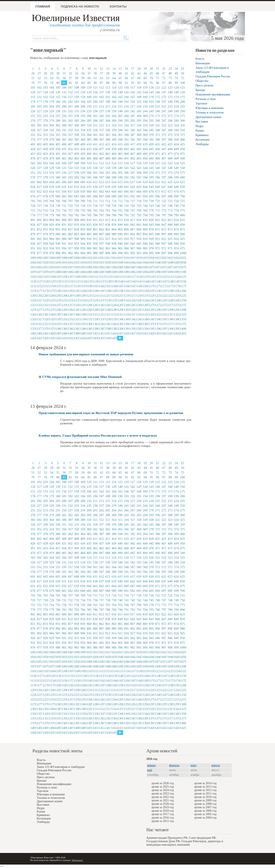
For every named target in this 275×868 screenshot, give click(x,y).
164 (114, 97)
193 (139, 102)
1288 (108, 310)
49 (176, 73)
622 (164, 182)
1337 (102, 319)
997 (164, 253)
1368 (139, 324)
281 (64, 121)
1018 (139, 258)
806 (64, 220)
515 (120, 163)
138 (108, 92)
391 (126, 140)
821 (158, 220)
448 (170, 149)
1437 (102, 338)
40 (120, 73)
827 (39, 225)
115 (120, 87)
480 (58, 158)
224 (176, 106)
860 (89, 229)
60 (89, 78)
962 (102, 248)
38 (108, 73)
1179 (52, 291)
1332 (70, 319)
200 (183, 102)
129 (52, 92)
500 (183, 158)
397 (164, 140)
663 (108, 192)
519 (145, 163)
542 (133, 168)
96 (158, 83)
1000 (183, 253)
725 (183, 201)
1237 (102, 300)
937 (102, 244)
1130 (58, 281)
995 (151, 253)
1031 (64, 262)
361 (95, 135)
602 (39, 182)
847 (164, 225)
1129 (52, 281)
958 (77, 248)
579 (52, 177)
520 (151, 163)
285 (89, 121)
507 (70, 163)
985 (89, 253)
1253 (46, 305)
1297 (164, 310)
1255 (58, 305)
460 (89, 154)
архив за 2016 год (163, 818)
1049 (176, 262)
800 (183, 215)
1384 (83, 329)
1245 (151, 300)
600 (183, 177)
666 (126, 192)
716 (126, 201)
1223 (170, 296)
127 (39, 92)
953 (45, 248)
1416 (127, 333)
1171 (158, 286)
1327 (39, 319)
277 (39, 121)
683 (77, 196)
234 (83, 111)
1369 (145, 324)
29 (52, 73)
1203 (46, 296)
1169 (145, 286)
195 (151, 102)
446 (158, 149)
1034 (83, 262)
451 (33, 154)
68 (139, 78)
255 (58, 116)
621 (158, 182)
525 (183, 163)
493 (139, 158)
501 (33, 163)
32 (70, 73)
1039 (114, 262)
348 (170, 130)
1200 (183, 291)
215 (120, 106)
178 (45, 102)
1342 (133, 319)
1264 (114, 305)
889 (114, 234)
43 (139, 73)
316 (126, 125)
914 (114, 239)
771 (158, 210)
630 (58, 187)
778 (45, 215)
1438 (108, 338)
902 (39, 239)
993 (139, 253)
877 (39, 234)
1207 (70, 296)
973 (170, 248)
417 (133, 144)
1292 (133, 310)
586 (95, 177)
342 (133, 130)
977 (39, 253)
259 (83, 116)
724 (176, 201)
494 (145, 158)
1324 (176, 314)
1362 (102, 324)
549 (176, 168)
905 (58, 239)
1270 (151, 305)
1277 (39, 310)
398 (170, 140)
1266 (127, 305)
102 (39, 87)
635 (89, 187)
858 (77, 229)
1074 (176, 267)
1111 (95, 277)
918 (139, 239)
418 (139, 144)
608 (77, 182)
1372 (164, 324)
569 (145, 173)
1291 (127, 310)
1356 (64, 324)
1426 (33, 338)
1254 (52, 305)
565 (120, 173)
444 (145, 149)
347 (164, 130)
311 (95, 125)
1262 (102, 305)
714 (114, 201)
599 (176, 177)
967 (133, 248)
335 (89, 130)
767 (133, 210)
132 (70, 92)
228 (45, 111)
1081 (64, 272)
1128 (46, 281)
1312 (102, 314)
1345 (151, 319)
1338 (108, 319)
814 (114, 220)
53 (45, 78)
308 (77, 125)
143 (139, 92)
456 (64, 154)
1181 (64, 291)
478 (45, 158)
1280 (58, 310)
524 (176, 163)
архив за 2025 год (163, 787)
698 (170, 196)
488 (108, 158)
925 (183, 239)
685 (89, 196)
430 (58, 149)
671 (158, 192)
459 (83, 154)
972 (164, 248)
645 (151, 187)
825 (183, 220)
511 (95, 163)
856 (64, 229)
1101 (33, 277)
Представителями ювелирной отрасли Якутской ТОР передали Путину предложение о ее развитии (111, 413)
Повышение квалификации (213, 94)
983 (77, 253)
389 (114, 140)
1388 (108, 329)
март (194, 765)
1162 (102, 286)
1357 (70, 324)
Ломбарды (202, 144)
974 (176, 248)
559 (83, 173)
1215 (120, 296)
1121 (158, 277)
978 (45, 253)
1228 (46, 300)
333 (77, 130)
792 (133, 215)
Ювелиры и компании (209, 108)
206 (64, 106)
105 (58, 87)
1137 (102, 281)
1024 (176, 258)
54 (52, 78)
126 (33, 92)
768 (139, 210)
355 (58, 135)
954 (52, 248)
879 (52, 234)
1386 (95, 329)
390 (120, 140)
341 (126, 130)
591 (126, 177)
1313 (108, 314)
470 (151, 154)
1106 (64, 277)
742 (133, 206)
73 (170, 78)
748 (170, 206)
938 (108, 244)
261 (95, 116)
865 (120, 229)
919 (145, 239)
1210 (89, 296)
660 (89, 192)
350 (183, 130)
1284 (83, 310)
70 (151, 78)
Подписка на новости (80, 6)
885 (89, 234)
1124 (176, 277)
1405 (58, 333)
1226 (33, 300)
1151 (33, 286)
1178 (46, 291)
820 (151, 220)
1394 (145, 329)
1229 (52, 300)
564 (114, 173)
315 (120, 125)
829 (52, 225)
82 (70, 83)
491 (126, 158)
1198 (170, 291)
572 (164, 173)
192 (133, 102)
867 (133, 229)
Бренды (200, 90)
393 (139, 140)
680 (58, 196)
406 (64, 144)
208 (77, 106)
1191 (127, 291)
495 (151, 158)
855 (58, 229)
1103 (46, 277)
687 (102, 196)
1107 (70, 277)
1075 (183, 267)
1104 (52, 277)
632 (70, 187)
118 (139, 87)
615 (120, 182)
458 (77, 154)
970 (151, 248)
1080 (58, 272)
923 (170, 239)
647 (164, 187)
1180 (58, 291)
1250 (183, 300)
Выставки (202, 122)
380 (58, 140)
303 (45, 125)
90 (120, 83)
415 (120, 144)
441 (126, 149)
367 (133, 135)
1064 (114, 267)
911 (95, 239)
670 (151, 192)
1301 (33, 314)
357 (70, 135)
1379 (52, 329)
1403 (46, 333)
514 (114, 163)
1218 (139, 296)
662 (102, 192)
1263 (108, 305)
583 (77, 177)
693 (139, 196)
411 (95, 144)
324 (176, 125)
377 (39, 140)
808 (77, 220)
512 (102, 163)
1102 (39, 277)
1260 (89, 305)
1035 (89, 262)
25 (183, 69)
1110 (89, 277)
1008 (77, 258)
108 (77, 87)
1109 (83, 277)
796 (158, 215)
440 (120, 149)
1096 (158, 272)
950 (183, 244)
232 (70, 111)
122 (164, 87)
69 (145, 78)
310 (89, 125)
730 (58, 206)
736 (95, 206)
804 (52, 220)
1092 (133, 272)
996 (158, 253)
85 (89, 83)
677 (39, 196)
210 (89, 106)
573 (170, 173)
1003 (46, 258)
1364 (114, 324)
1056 (64, 267)
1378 (46, 329)
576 (33, 177)
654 (52, 192)
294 (145, 121)
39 (114, 73)
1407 (70, 333)
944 (145, 244)
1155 (58, 286)
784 (83, 215)
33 (77, 73)
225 (183, 106)
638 (108, 187)
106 (64, 87)
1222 (164, 296)
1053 (46, 267)
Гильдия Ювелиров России (213, 76)
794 (145, 215)
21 (158, 69)
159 (83, 97)
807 (70, 220)
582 (70, 177)
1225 (183, 296)
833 (77, 225)
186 (95, 102)
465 (120, 154)
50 (183, 73)
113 (108, 87)
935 (89, 244)
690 (120, 196)
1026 (33, 262)
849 (176, 225)
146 (158, 92)
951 (33, 248)
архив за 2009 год (205, 800)
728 (45, 206)
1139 (114, 281)
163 (108, 97)
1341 (127, 319)
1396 (158, 329)
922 (164, 239)
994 (145, 253)
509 (83, 163)
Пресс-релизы (204, 85)
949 (176, 244)
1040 (120, 262)
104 (52, 87)
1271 (158, 305)
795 (151, 215)
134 (83, 92)
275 (183, 116)
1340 (120, 319)
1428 (46, 338)
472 (164, 154)
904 (52, 239)
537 (102, 168)
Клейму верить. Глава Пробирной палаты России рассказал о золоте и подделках (98, 436)
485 (89, 158)
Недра (199, 126)
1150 (183, 281)
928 (45, 244)
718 (139, 201)
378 (45, 140)
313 (108, 125)
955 (58, 248)
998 (170, 253)
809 (83, 220)
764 (114, 210)
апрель (216, 765)
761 (95, 210)
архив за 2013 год (205, 787)
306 (64, 125)
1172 (164, 286)
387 (102, 140)
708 (77, 201)
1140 (120, 281)
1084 (83, 272)
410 (89, 144)
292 (133, 121)
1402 (39, 333)
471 (158, 154)
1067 (133, 267)
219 (145, 106)
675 (183, 192)
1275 (183, 305)
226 (33, 111)
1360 (89, 324)
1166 (127, 286)
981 (64, 253)
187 (102, 102)
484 (83, 158)
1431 (64, 338)
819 (145, 220)
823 (170, 220)
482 (70, 158)
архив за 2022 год (163, 797)
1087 (102, 272)
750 (183, 206)
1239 (114, 300)
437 (102, 149)
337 (102, 130)
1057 (70, 267)
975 (183, 248)
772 (164, 210)
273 (170, 116)
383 (77, 140)
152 (39, 97)
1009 (83, 258)
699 (176, 196)
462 (102, 154)
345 (151, 130)
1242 (133, 300)
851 (33, 229)
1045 (151, 262)
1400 (183, 329)
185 (89, 102)
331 (64, 130)
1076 (33, 272)
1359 (83, 324)
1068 (139, 267)
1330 (58, 319)
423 (170, 144)
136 (95, 92)
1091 (127, 272)
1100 (183, 272)
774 (176, 210)
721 (158, 201)
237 (102, 111)
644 (145, 187)
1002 (39, 258)
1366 (127, 324)
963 (108, 248)
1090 (120, 272)
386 (95, 140)
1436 (95, 338)
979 (52, 253)
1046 (158, 262)
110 (89, 87)
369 (145, 135)
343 (139, 130)
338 (108, 130)
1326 (33, 319)
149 (176, 92)
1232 (70, 300)
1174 (176, 286)
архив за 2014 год (205, 783)
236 (95, 111)
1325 (183, 314)
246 (158, 111)
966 (126, 248)
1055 (58, 267)
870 (151, 229)
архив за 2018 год (163, 811)
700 (183, 196)
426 (33, 149)
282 (70, 121)
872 (164, 229)
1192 (133, 291)
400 (183, 140)
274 (176, 116)
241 (126, 111)
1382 (70, 329)
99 (176, 83)
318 (139, 125)
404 (52, 144)
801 (33, 220)
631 (64, 187)
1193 (139, 291)
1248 (170, 300)
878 (45, 234)
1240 (120, 300)
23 (170, 69)
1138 (108, 281)
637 (102, 187)
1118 (139, 277)
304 (52, 125)
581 (64, 177)
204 (52, 106)
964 (114, 248)
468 (139, 154)
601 (33, 182)
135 (89, 92)
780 (58, 215)
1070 (151, 267)
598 (170, 177)
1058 (77, 267)
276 (33, 121)
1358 (77, 324)
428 (45, 149)
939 (114, 244)
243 (139, 111)
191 (126, 102)
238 (108, 111)
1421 (158, 333)
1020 (151, 258)
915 (120, 239)
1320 (151, 314)
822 (164, 220)
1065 (120, 267)
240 (120, 111)
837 (102, 225)
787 (102, 215)
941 (126, 244)
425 (183, 144)
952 (39, 248)
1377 (39, 329)
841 (126, 225)
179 (52, 102)
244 (145, 111)
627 (39, 187)
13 (108, 69)
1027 (39, 262)
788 (108, 215)
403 (45, 144)
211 (95, 106)
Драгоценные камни (208, 117)
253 (45, 116)
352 (39, 135)
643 (139, 187)
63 (108, 78)
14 (114, 69)
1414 (114, 333)
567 (133, 173)
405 (58, 144)
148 (170, 92)
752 (39, 210)
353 (45, 135)
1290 (120, 310)
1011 (95, 258)
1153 (46, 286)
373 (170, 135)
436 (95, 149)
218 (139, 106)
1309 (83, 314)
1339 (114, 319)
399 (176, 140)
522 (164, 163)
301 (33, 125)
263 (108, 116)
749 (176, 206)
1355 (58, 324)
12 (102, 69)
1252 (39, 305)
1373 (170, 324)
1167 (133, 286)
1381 (64, 329)
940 (120, 244)
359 (83, 135)
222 (164, 106)
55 (58, 78)
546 (158, 168)
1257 (70, 305)
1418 (139, 333)
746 (158, 206)
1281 (64, 310)
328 (45, 130)
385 (89, 140)
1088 (108, 272)
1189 (114, 291)
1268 (139, 305)
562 (102, 173)
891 (126, 234)
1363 (108, 324)
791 (126, 215)
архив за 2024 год (163, 790)
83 (77, 83)
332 (70, 130)
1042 (133, 262)
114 (114, 87)
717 (133, 201)
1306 (64, 314)
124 (176, 87)
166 (126, 97)
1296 (158, 310)
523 (170, 163)
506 (64, 163)
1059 (83, 267)
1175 (183, 286)
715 (120, 201)
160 (89, 97)
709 (83, 201)
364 (114, 135)
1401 (33, 333)
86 (95, 83)
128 (45, 92)
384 (83, 140)
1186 (95, 291)
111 (95, 87)
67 (133, 78)
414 (114, 144)
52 (39, 78)
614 (114, 182)
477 (39, 158)
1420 (151, 333)
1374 (176, 324)
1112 (102, 277)
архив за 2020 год (163, 804)
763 (108, 210)
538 (108, 168)
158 (77, 97)
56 (64, 78)
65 (120, 78)
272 (164, 116)
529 (52, 168)
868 (139, 229)
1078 (46, 272)
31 (64, 73)
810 (89, 220)
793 (139, 215)
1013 (108, 258)
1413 (108, 333)
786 (95, 215)
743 (139, 206)
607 (70, 182)
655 (58, 192)
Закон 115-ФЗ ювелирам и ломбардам (61, 767)
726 (33, 206)
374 (176, 135)
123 (170, 87)
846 (158, 225)
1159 (83, 286)
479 (52, 158)
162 (102, 97)
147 (164, 92)
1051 (33, 267)
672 (164, 192)
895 (151, 234)
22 (164, 69)
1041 (127, 262)
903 (45, 239)
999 (176, 253)
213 (108, 106)
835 (89, 225)
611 (95, 182)
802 (39, 220)
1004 (52, 258)
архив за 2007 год (205, 807)
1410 (89, 333)
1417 (133, 333)
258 (77, 116)
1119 (145, 277)
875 (183, 229)
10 (89, 69)
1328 (46, 319)
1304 (52, 314)
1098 (170, 272)
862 (102, 229)
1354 (52, 324)
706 (64, 201)
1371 (158, 324)
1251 (33, 305)
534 (83, 168)
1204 (52, 296)
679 (52, 196)
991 (126, 253)
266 (126, 116)
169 (145, 97)
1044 (145, 262)
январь (151, 765)
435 (89, 149)
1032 (70, 262)
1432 (70, 338)
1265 (120, 305)
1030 (58, 262)
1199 (176, 291)
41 (126, 73)
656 (64, 192)
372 (164, 135)
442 (133, 149)
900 (183, 234)
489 (114, 158)
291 (126, 121)
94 (145, 83)
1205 (58, 296)
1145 (151, 281)
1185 (89, 291)
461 (95, 154)
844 (145, 225)
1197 (164, 291)
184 (83, 102)
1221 (158, 296)
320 (151, 125)
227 (39, 111)
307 (70, 125)
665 (120, 192)
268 (139, 116)
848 (170, 225)
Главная (43, 6)
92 (133, 83)
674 (176, 192)
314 (114, 125)
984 (83, 253)
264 (114, 116)
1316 (127, 314)
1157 (70, 286)
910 (89, 239)
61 (95, 78)
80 (58, 83)
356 (64, 135)
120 (151, 87)
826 (33, 225)
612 (102, 182)
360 (89, 135)
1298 (170, 310)
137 (102, 92)
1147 (164, 281)
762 (102, 210)
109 (83, 87)
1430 (58, 338)
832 (70, 225)
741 (126, 206)
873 (170, 229)
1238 (108, 300)
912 (102, 239)
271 (158, 116)
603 (45, 182)
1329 (52, 319)
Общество (202, 81)
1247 (164, 300)
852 (39, 229)
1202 (39, 296)
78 (45, 83)
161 (95, 97)
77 (39, 83)
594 (145, 177)
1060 (89, 267)
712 (102, 201)
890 (120, 234)
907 (70, 239)
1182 (70, 291)
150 (183, 92)
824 (176, 220)
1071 (158, 267)
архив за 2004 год (205, 818)
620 (151, 182)
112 (102, 87)
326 (33, 130)
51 (33, 78)
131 (64, 92)
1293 (139, 310)
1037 (102, 262)
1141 (127, 281)
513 (108, 163)
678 (45, 196)
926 (33, 244)
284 (83, 121)
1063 (108, 267)
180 (58, 102)
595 (151, 177)
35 (89, 73)
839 (114, 225)
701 (33, 201)
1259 (83, 305)
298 (170, 121)
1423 (170, 333)
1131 (64, 281)
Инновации (203, 63)
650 (183, 187)
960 (89, 248)
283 (77, 121)
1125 (183, 277)
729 (52, 206)
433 (77, 149)
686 (95, 196)
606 (64, 182)
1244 (145, 300)
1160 (89, 286)
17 (133, 69)
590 (120, 177)
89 (114, 83)
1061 (95, 267)
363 (108, 135)
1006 (64, 258)
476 (33, 158)
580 (58, 177)
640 (120, 187)
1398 (170, 329)
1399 (176, 329)
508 (77, 163)
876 (33, 234)
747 (164, 206)
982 (70, 253)
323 (170, 125)
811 (95, 220)
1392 (133, 329)
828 (45, 225)
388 (108, 140)
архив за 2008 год (205, 804)
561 (95, 173)
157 (70, 97)
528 (45, 168)
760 (89, 210)
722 (164, 201)
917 (133, 239)
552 (39, 173)
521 (158, 163)
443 (139, 149)
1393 (139, 329)
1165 (120, 286)
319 (145, 125)
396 (158, 140)
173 (170, 97)
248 (170, 111)
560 (89, 173)
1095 (151, 272)
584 (83, 177)
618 (139, 182)
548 (170, 168)
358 (77, 135)
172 (164, 97)
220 (151, 106)
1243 (139, 300)
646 (158, 187)
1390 (120, 329)
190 (120, 102)
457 (70, 154)
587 (102, 177)
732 (70, 206)
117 (133, 87)
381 (64, 140)
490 (120, 158)
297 (164, 121)
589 (114, 177)
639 (114, 187)
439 (114, 149)
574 (176, 173)
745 (151, 206)
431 (64, 149)
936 (95, 244)
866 (126, 229)
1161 (95, 286)
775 (183, 210)
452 (39, 154)
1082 (70, 272)
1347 (164, 319)
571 (158, 173)
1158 (77, 286)
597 (164, 177)
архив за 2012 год (205, 790)
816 (126, 220)
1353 (46, 324)
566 (126, 173)
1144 (145, 281)
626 (33, 187)
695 (151, 196)
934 (83, 244)
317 (133, 125)
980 (58, 253)
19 (145, 69)
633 (77, 187)
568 (139, 173)
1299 (176, 310)
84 (83, 83)
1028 (46, 262)
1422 (164, 333)
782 (70, 215)
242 (133, 111)
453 (45, 154)
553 (45, 173)
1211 (95, 296)
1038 (108, 262)
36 (95, 73)
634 (83, 187)
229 (52, 111)
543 (139, 168)
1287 (102, 310)
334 (83, 130)
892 (133, 234)
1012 (102, 258)
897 (164, 234)
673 (170, 192)
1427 (39, 338)
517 (133, 163)
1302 (39, 314)
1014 (114, 258)
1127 (39, 281)
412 (102, 144)
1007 (70, 258)
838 (108, 225)
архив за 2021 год (163, 800)
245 (151, 111)
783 (77, 215)
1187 (102, 291)
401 (33, 144)
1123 (170, 277)
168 (139, 97)
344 (145, 130)
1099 (176, 272)
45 (151, 73)
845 (151, 225)
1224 (176, 296)
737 (102, 206)
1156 (64, 286)
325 (183, 125)
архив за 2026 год (163, 783)
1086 (95, 272)
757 (70, 210)
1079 (52, 272)
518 (139, 163)
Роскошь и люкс (206, 99)
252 (39, 116)
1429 (52, 338)
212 (102, 106)
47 (164, 73)
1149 (176, 281)
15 (120, 69)
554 (52, 173)
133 (77, 92)
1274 (176, 305)
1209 (83, 296)
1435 (89, 338)
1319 (145, 314)
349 (176, 130)
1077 (39, 272)
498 (170, 158)
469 (145, 154)
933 (77, 244)
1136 (95, 281)
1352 (39, 324)
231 (64, 111)
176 (33, 102)
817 (133, 220)
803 (45, 220)
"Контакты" (77, 860)
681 (64, 196)
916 (126, 239)
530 (58, 168)
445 (151, 149)
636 (95, 187)
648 (170, 187)
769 (145, 210)
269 (145, 116)
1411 (95, 333)
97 (164, 83)
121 (158, 87)
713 (108, 201)
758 (77, 210)
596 (158, 177)
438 (108, 149)
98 (170, 83)
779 (52, 215)
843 (139, 225)
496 (158, 158)
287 (102, 121)
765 (120, 210)
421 (158, 144)
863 (108, 229)
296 (158, 121)
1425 (183, 333)
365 (120, 135)
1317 (133, 314)
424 (176, 144)
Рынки (200, 131)
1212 (102, 296)
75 (183, 78)
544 (145, 168)
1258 (77, 305)
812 (102, 220)
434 (83, 149)
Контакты (118, 6)
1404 (52, 333)
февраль (174, 765)
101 (33, 87)
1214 (114, 296)
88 (108, 83)
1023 (170, 258)
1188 (108, 291)
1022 (164, 258)
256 (64, 116)
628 (45, 187)
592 (133, 177)
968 (139, 248)
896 (158, 234)
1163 (108, 286)
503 (45, 163)
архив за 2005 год (205, 814)
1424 (176, 333)
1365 (120, 324)
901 (33, 239)
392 (133, 140)
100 (183, 83)
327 (39, 130)
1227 (39, 300)
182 (70, 102)
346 (158, 130)
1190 (120, 291)
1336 (95, 319)
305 (58, 125)
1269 (145, 305)
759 (83, 210)
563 (108, 173)
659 (83, 192)
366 (126, 135)
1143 (139, 281)
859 (83, 229)
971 (158, 248)
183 (77, 102)
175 (183, 97)
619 (145, 182)
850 (183, 225)
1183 (77, 291)
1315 (120, 314)
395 (151, 140)
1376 (33, 329)
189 (114, 102)
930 (58, 244)
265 (120, 116)
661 (95, 192)
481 (64, 158)
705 (58, 201)
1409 (83, 333)
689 (114, 196)
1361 (95, 324)
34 (83, 73)
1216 (127, 296)
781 (64, 215)
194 (145, 102)
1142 (133, 281)
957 (70, 248)
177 (39, 102)
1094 (145, 272)
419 (145, 144)
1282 (70, 310)
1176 (33, 291)
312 (102, 125)
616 (126, 182)
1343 (139, 319)
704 (52, 201)
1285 (89, 310)
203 (45, 106)
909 (83, 239)
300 (183, 121)
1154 (52, 286)
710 (89, 201)
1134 (83, 281)
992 (133, 253)
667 (133, 192)
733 (77, 206)
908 (77, 239)
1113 (108, 277)
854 (52, 229)
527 (39, 168)
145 (151, 92)
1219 (145, 296)
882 (70, 234)
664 (114, 192)
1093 (139, 272)
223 (170, 106)
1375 (183, 324)
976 (33, 253)
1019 (145, 258)
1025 (183, 258)
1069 (145, 267)
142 (133, 92)
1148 (170, 281)
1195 (151, 291)
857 (70, 229)
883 (77, 234)
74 (176, 78)
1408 (77, 333)
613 (108, 182)
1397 (164, 329)
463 (108, 154)
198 (170, 102)
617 (133, 182)
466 (126, 154)
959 (83, 248)
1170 (151, 286)
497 (164, 158)
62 (102, 78)
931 (64, 244)
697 (164, 196)
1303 (46, 314)
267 (133, 116)
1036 (95, 262)
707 (70, 201)
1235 (89, 300)
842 (133, 225)
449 (176, 149)
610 (89, 182)
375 (183, 135)
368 (139, 135)
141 (126, 92)
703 (45, 201)
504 (52, 163)
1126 (33, 281)
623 (170, 182)
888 (108, 234)
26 (33, 73)
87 (102, 83)
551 (33, 173)
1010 (89, 258)
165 (120, 97)
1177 (39, 291)
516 (126, 163)
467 (133, 154)
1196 (158, 291)
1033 (77, 262)
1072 (164, 267)
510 (89, 163)
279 (52, 121)
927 (39, 244)
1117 (133, 277)
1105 (58, 277)
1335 (89, 319)
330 (58, 130)
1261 (95, 305)
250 (183, 111)
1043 (139, 262)
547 (164, 168)
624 (176, 182)
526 (33, 168)
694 (145, 196)
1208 (77, 296)
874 (176, 229)
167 (133, 97)
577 (39, 177)
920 (151, 239)
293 (139, 121)
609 (83, 182)
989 (114, 253)
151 (33, 97)
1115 (120, 277)
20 (151, 69)
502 (39, 163)
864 (114, 229)
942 (133, 244)
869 (145, 229)
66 (126, 78)
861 (95, 229)
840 (120, 225)
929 (52, 244)
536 (95, 168)
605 (58, 182)
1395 (151, 329)
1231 (64, 300)
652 (39, 192)
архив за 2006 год (205, 811)
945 (151, 244)
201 (33, 106)
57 (70, 78)
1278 (46, 310)
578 (45, 177)
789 (114, 215)
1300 (183, 310)
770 (151, 210)
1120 (151, 277)
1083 (77, 272)
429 (52, 149)
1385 (89, 329)
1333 (77, 319)
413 (108, 144)
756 (64, 210)
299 (176, 121)
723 (170, 201)
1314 (114, 314)
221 (158, 106)
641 (126, 187)
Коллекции (202, 140)
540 (120, 168)
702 (39, 201)
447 (164, 149)
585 (89, 177)
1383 (77, 329)
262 (102, 116)
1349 (176, 319)
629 (52, 187)
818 (139, 220)
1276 (33, 310)
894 (145, 234)
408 (77, 144)
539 (114, 168)
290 (120, 121)
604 (52, 182)
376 (33, 140)
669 (145, 192)
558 (77, 173)
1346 (158, 319)
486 (95, 158)
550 (183, 168)
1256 (64, 305)
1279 (52, 310)
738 (108, 206)
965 (120, 248)
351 (33, 135)
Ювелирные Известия (76, 18)
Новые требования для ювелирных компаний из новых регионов (86, 354)
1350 (183, 319)
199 (176, 102)
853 (45, 229)
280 (58, 121)
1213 (108, 296)
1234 (83, 300)
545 (151, 168)
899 (176, 234)
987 (102, 253)
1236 (95, 300)
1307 (70, 314)
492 (133, 158)
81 (64, 83)
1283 (77, 310)
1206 (64, 296)
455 (58, 154)
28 (45, 73)
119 (145, 87)
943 (139, 244)
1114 (114, 277)
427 (39, 149)
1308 (77, 314)
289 (114, 121)
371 (158, 135)
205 (58, 106)
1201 (33, 296)
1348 (170, 319)
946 (158, 244)
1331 (64, 319)
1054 (52, 267)
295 (151, 121)
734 (83, 206)
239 (114, 111)
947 (164, 244)
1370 (151, 324)
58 (77, 78)
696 (158, 196)
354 (52, 135)
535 (89, 168)
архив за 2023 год (163, 794)
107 (70, 87)
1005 (58, 258)
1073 (170, 267)
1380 (58, 329)
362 (102, 135)
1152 (39, 286)
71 (158, 78)
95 (151, 83)
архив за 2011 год (205, 794)
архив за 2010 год (205, 797)
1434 (83, 338)
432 (70, 149)
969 (145, 248)
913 (108, 239)
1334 (83, 319)
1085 (89, 272)
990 (120, 253)
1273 (170, 305)
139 (114, 92)
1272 (164, 305)
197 (164, 102)
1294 (145, 310)
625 (183, 182)
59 (83, 78)
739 (114, 206)
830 (58, 225)
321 (158, 125)
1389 (114, 329)
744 (145, 206)
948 (170, 244)
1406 (64, 333)
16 (126, 69)
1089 (114, 272)
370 (151, 135)
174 (176, 97)
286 (95, 121)
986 (95, 253)
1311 (95, 314)
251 (33, 116)
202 (39, 106)
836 (95, 225)
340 (120, 130)
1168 (139, 286)
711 (95, 201)
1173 (170, 286)
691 (126, 196)
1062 (102, 267)
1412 (102, 333)
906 (64, 239)
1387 (102, 329)
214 (114, 106)
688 (108, 196)
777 (39, 215)
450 (183, 149)
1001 (33, 258)
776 (33, 215)
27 (39, 73)
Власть (200, 59)
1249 (176, 300)
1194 (145, 291)
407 (70, 144)
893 (139, 234)
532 (70, 168)
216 (126, 106)
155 (58, 97)
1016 (127, 258)
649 (176, 187)
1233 (77, 300)
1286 (95, 310)
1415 (120, 333)
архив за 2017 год (163, 814)
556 (64, 173)
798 (170, 215)
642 (133, 187)
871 (158, 229)
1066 (127, 267)
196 (158, 102)
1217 (133, 296)
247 (164, 111)
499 (176, 158)
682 (70, 196)
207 (70, 106)
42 (133, 73)
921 (158, 239)
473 (170, 154)
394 (145, 140)
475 (183, 154)
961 (95, 248)
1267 (133, 305)
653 (45, 192)
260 (89, 116)
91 (126, 83)
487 (102, 158)
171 (158, 97)
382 (70, 140)
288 (108, 121)
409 (83, 144)
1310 (89, 314)
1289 (114, 310)
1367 (133, 324)
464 (114, 154)
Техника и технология (209, 113)
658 (77, 192)
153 (45, 97)
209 (83, 106)
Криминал (202, 135)
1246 (158, 300)
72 (164, 78)
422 (164, 144)
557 (70, 173)
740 (120, 206)
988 (108, 253)
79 (52, 83)
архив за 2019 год (163, 807)
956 (64, 248)
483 (77, 158)
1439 (114, 338)
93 (139, 83)
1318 (139, 314)
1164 (114, 286)
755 (58, 210)
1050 (183, 262)
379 (52, 140)
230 (58, 111)
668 (139, 192)
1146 (158, 281)
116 (127, 87)
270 (151, 116)
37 (102, 73)
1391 (127, 329)
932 (70, 244)
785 (89, 215)
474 (176, 154)
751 (33, 210)
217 (133, 106)
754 (52, 210)
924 (176, 239)
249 (176, 111)
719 (145, 201)
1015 (120, 258)
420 (151, 144)
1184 (83, 291)
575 (183, 173)
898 (170, 234)
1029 (52, 262)
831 (64, 225)
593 (139, 177)
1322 (164, 314)
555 (58, 173)
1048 (170, 262)
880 (58, 234)
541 (126, 168)
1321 (158, 314)
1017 (133, 258)
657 (70, 192)
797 (164, 215)
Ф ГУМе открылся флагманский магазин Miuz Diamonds (80, 377)
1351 (33, 324)
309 (83, 125)
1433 (77, 338)
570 (151, 173)
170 (151, 97)
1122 (164, 277)
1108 (77, 277)
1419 (145, 333)
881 (64, 234)
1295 (151, 310)
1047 (164, 262)
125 (183, 87)
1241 (127, 300)
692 (133, 196)
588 (108, 177)
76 (33, 83)
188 (108, 102)
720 (151, 201)
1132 (70, 281)
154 (52, 97)
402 (39, 144)
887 (102, 234)
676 (33, 196)
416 (126, 144)
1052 (39, 267)
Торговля (201, 104)
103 (45, 87)
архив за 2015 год (163, 821)
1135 (89, 281)
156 (64, 97)
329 (52, 130)
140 (120, 92)
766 (126, 210)
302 (39, 125)
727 (39, 206)
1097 (164, 272)
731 (64, 206)
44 (145, 73)
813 (108, 220)
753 (45, 210)
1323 (170, 314)
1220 (151, 296)
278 (45, 121)
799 (176, 215)
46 (158, 73)
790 (120, 215)
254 (52, 116)
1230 (58, 300)
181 (64, 102)
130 (58, 92)
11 (95, 69)
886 (95, 234)
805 (58, 220)
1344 (145, 319)
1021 (158, 258)
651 (33, 192)
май (150, 770)
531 (64, 168)
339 (114, 130)
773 (170, 210)
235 (89, 111)
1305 (58, 314)
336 (95, 130)
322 (164, 125)
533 (77, 168)
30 (58, 73)
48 (170, 73)
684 (83, 196)
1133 (77, 281)
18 (139, 69)
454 (52, 154)
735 (89, 206)
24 (176, 69)
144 (145, 92)
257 (70, 116)
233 (77, 111)
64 (114, 78)
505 (58, 163)
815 (120, 220)
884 (83, 234)
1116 (127, 277)
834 (83, 225)
